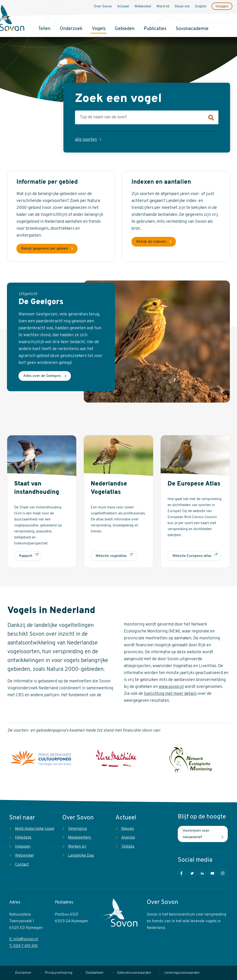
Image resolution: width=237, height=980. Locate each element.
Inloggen (222, 7)
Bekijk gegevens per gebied (45, 249)
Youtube (212, 873)
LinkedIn (202, 873)
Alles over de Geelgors (42, 376)
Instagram (223, 873)
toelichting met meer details (170, 694)
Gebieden (125, 29)
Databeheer (95, 973)
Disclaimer (23, 973)
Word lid (163, 7)
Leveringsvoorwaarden (182, 973)
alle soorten (86, 140)
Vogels (99, 29)
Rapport (26, 556)
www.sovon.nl (171, 687)
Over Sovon (103, 7)
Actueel (123, 7)
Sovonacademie (192, 29)
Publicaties (155, 29)
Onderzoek (71, 29)
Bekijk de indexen (151, 242)
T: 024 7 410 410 (23, 946)
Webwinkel (143, 7)
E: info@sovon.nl (24, 939)
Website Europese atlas (192, 556)
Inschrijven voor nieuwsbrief (196, 834)
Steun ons (182, 7)
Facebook (182, 873)
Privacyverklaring (59, 973)
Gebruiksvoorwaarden (134, 973)
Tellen (44, 29)
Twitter (192, 873)
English (201, 7)
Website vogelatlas (111, 556)
